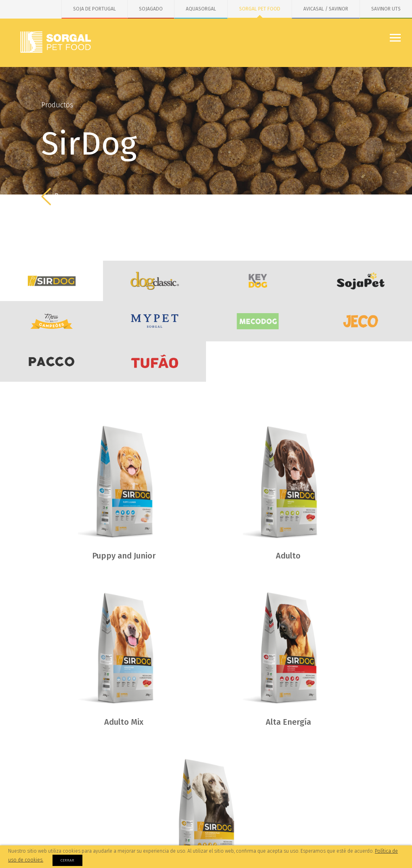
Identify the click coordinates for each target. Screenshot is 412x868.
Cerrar (67, 860)
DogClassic (154, 281)
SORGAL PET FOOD (260, 9)
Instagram (330, 836)
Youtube (356, 836)
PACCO (51, 362)
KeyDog (257, 281)
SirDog (51, 281)
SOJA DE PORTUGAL (95, 9)
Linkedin (382, 836)
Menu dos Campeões (51, 321)
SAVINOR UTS (386, 9)
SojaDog (360, 281)
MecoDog (257, 321)
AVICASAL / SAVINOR (326, 9)
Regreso (60, 197)
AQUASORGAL (201, 9)
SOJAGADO (151, 9)
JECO (360, 321)
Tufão (154, 362)
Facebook (277, 836)
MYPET (154, 321)
